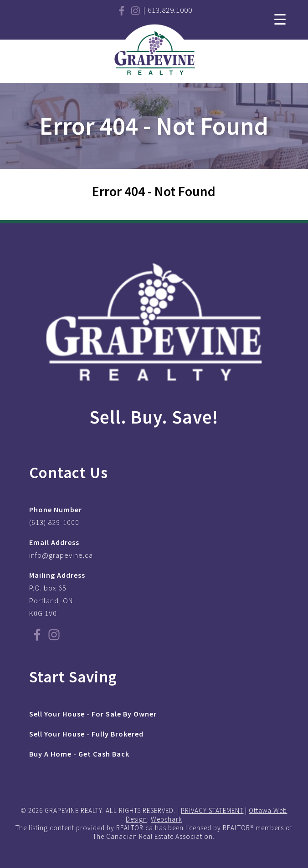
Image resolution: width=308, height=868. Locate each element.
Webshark (167, 819)
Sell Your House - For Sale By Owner (93, 714)
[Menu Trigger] (280, 18)
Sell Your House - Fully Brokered (86, 734)
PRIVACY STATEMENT (212, 810)
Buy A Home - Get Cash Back (79, 754)
